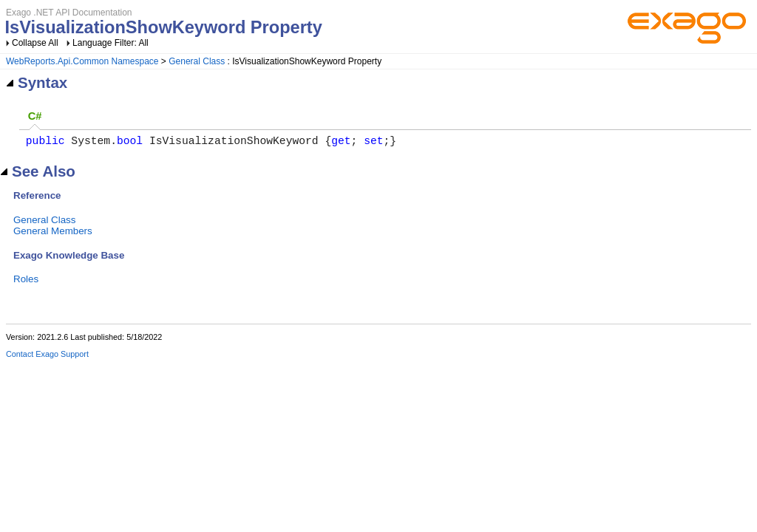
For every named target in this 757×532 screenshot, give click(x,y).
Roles (26, 282)
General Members (53, 234)
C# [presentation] (35, 116)
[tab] (35, 117)
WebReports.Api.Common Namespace (82, 61)
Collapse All (35, 43)
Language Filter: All (111, 43)
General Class (197, 61)
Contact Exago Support (47, 357)
